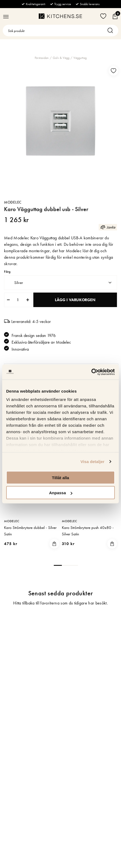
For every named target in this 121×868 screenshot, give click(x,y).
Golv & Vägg (61, 58)
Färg (7, 272)
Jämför (108, 227)
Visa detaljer (92, 462)
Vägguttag (80, 58)
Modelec (13, 202)
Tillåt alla (60, 477)
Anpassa (61, 493)
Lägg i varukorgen (75, 300)
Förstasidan (42, 58)
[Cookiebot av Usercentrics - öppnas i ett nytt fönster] (91, 372)
